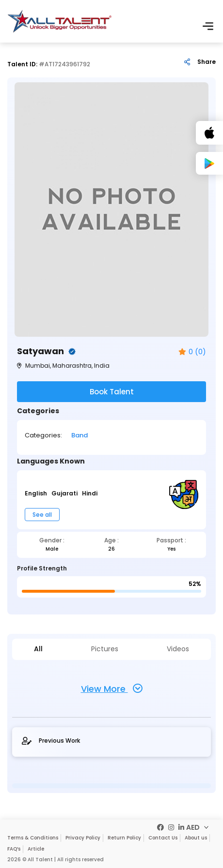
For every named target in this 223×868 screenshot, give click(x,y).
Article (36, 849)
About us (196, 838)
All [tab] (38, 649)
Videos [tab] (178, 649)
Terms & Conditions (33, 838)
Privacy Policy (83, 838)
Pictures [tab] (105, 649)
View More (112, 688)
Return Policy (124, 838)
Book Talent (112, 392)
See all (42, 515)
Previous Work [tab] (51, 741)
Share (207, 62)
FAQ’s (14, 849)
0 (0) (192, 352)
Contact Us (163, 838)
